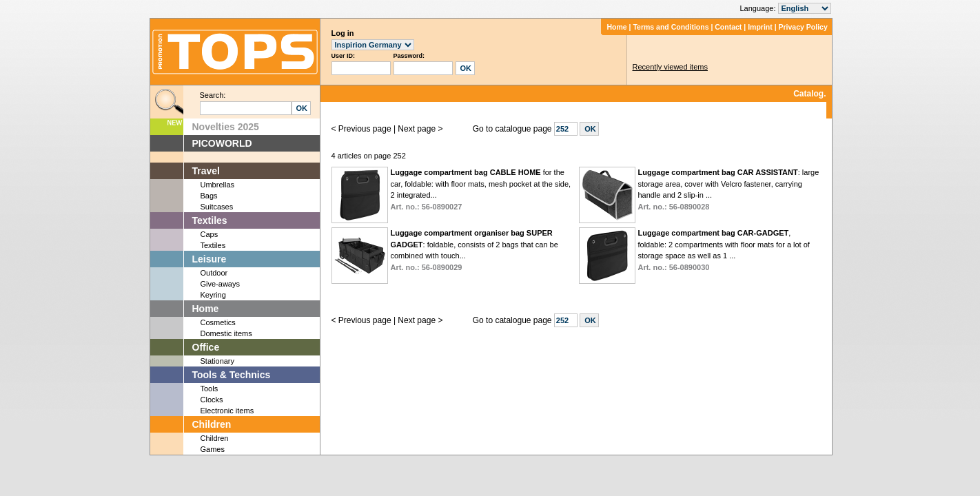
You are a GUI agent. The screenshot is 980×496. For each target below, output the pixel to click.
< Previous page (361, 129)
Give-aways (220, 284)
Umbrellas (218, 185)
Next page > (420, 129)
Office (206, 347)
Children (212, 424)
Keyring (213, 295)
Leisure (210, 259)
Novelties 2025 (226, 127)
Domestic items (226, 333)
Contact (728, 27)
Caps (210, 234)
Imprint (760, 27)
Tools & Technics (232, 375)
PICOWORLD (222, 143)
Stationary (218, 361)
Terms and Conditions (671, 27)
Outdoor (214, 273)
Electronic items (227, 411)
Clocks (212, 400)
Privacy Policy (803, 27)
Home (616, 27)
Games (213, 449)
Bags (209, 196)
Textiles (210, 220)
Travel (206, 171)
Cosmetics (218, 322)
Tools (210, 389)
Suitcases (217, 207)
